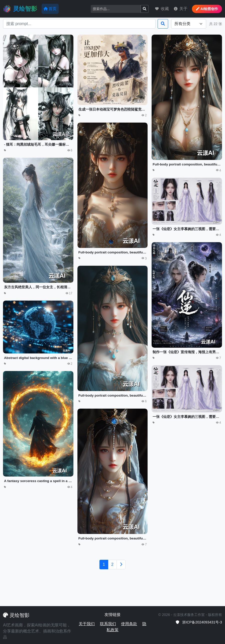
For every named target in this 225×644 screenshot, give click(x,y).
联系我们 (108, 624)
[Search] (116, 9)
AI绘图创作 (207, 9)
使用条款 (129, 624)
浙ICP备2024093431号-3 (199, 622)
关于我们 (87, 624)
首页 (50, 9)
